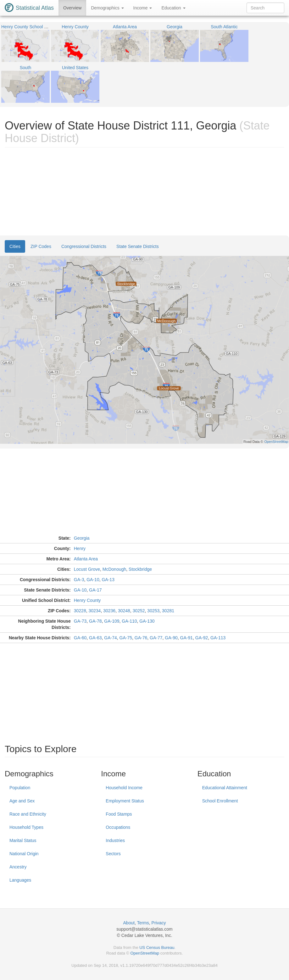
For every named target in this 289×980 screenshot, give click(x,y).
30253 (153, 611)
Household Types (26, 827)
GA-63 (95, 638)
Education (173, 8)
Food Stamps (119, 814)
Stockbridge (140, 569)
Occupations (118, 827)
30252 (139, 611)
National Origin (24, 854)
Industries (115, 840)
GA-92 (202, 638)
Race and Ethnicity (28, 814)
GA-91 (186, 638)
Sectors (113, 854)
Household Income (124, 788)
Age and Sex (22, 801)
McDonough (114, 569)
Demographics (107, 8)
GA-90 (171, 638)
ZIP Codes (41, 246)
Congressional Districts (84, 246)
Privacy (159, 923)
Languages (20, 880)
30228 (80, 611)
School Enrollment (220, 801)
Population (20, 788)
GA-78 (95, 621)
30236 (109, 611)
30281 (168, 611)
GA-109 (112, 621)
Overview (72, 8)
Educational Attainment (225, 788)
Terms (143, 923)
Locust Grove (87, 569)
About (129, 923)
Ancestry (18, 867)
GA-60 (80, 638)
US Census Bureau (157, 947)
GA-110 (129, 621)
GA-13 (108, 580)
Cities (15, 246)
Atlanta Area (86, 559)
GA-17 (95, 590)
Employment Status (125, 801)
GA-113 (218, 638)
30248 (124, 611)
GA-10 (93, 580)
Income (143, 8)
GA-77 (156, 638)
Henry (80, 548)
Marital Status (23, 840)
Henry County (87, 600)
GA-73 (80, 621)
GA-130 (147, 621)
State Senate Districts (138, 246)
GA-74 (110, 638)
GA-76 (141, 638)
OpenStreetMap (145, 953)
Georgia (82, 538)
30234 (94, 611)
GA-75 (126, 638)
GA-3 (79, 580)
